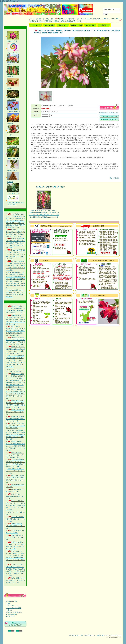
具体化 (9, 610)
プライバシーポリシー (116, 635)
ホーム (32, 19)
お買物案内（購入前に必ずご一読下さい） (16, 202)
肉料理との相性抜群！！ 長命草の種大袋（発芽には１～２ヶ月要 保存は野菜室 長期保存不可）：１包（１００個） (15, 446)
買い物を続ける (75, 176)
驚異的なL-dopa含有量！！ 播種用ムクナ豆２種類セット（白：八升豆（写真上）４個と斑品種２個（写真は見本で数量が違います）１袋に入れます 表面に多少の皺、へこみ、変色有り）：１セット (15, 380)
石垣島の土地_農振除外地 (14, 612)
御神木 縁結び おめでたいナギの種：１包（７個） (15, 412)
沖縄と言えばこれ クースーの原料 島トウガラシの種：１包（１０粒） (15, 455)
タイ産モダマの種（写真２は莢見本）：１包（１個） (15, 526)
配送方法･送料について (103, 635)
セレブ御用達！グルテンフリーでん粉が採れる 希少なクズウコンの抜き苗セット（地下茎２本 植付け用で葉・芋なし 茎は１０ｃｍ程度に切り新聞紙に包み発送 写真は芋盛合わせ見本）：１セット (15, 221)
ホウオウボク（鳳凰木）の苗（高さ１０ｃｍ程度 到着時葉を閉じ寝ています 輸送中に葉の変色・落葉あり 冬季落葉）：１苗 (15, 435)
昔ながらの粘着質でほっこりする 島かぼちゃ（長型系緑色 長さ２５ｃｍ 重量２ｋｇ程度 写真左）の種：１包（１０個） (15, 266)
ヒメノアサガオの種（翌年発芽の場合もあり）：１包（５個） (15, 519)
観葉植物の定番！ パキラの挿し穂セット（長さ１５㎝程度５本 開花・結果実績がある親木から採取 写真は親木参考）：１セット (15, 320)
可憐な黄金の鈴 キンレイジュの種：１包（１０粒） (15, 537)
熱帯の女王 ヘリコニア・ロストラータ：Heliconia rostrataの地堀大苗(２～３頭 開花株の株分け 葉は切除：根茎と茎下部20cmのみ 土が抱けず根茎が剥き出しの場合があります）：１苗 (44, 204)
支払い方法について (90, 635)
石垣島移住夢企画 (12, 601)
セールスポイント (12, 606)
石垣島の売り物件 (12, 614)
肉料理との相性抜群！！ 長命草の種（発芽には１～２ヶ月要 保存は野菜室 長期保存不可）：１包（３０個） (15, 394)
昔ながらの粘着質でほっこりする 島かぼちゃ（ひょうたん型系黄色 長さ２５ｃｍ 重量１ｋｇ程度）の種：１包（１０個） (16, 254)
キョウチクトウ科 (48, 19)
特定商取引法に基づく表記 (76, 635)
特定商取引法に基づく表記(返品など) (109, 113)
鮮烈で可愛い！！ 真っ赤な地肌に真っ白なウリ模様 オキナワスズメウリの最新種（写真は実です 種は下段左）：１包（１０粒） (15, 331)
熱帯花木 (39, 19)
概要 (8, 604)
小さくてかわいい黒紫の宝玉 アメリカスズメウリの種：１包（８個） (15, 426)
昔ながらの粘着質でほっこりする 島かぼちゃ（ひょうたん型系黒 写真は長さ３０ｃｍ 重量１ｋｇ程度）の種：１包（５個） (15, 243)
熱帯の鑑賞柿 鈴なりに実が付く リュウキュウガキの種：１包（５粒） (15, 580)
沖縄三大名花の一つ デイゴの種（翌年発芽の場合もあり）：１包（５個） (15, 419)
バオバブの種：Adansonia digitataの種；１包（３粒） (14, 496)
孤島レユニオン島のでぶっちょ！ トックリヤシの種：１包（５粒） (15, 471)
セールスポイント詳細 (14, 608)
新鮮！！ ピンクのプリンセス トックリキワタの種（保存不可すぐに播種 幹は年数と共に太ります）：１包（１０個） (15, 505)
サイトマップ (10, 617)
